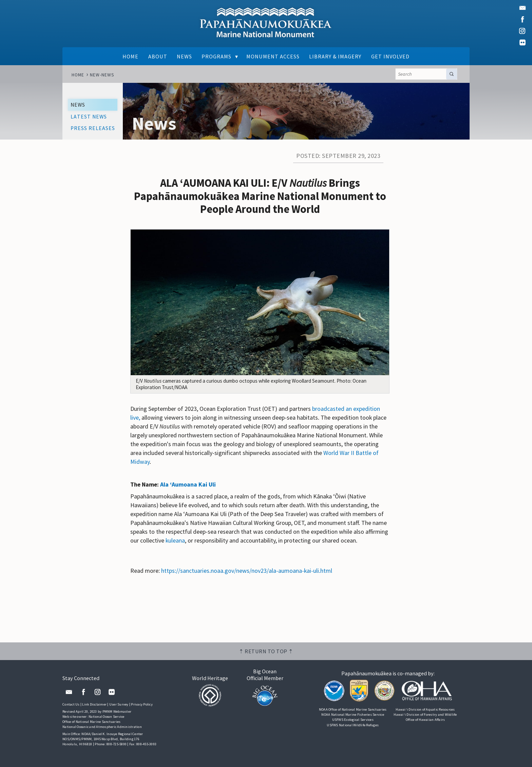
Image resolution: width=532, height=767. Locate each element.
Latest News (89, 117)
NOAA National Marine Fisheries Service (353, 715)
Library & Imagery (335, 56)
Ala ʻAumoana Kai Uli (188, 484)
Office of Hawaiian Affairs (425, 720)
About (158, 56)
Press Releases (93, 128)
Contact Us (71, 704)
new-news (102, 75)
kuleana (175, 540)
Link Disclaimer (94, 704)
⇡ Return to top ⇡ (266, 651)
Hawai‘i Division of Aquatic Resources (425, 709)
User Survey (119, 704)
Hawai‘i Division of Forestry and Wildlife (425, 715)
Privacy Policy (142, 704)
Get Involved (390, 56)
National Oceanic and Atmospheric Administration (102, 727)
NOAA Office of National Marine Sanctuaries (353, 709)
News (184, 56)
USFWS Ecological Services (353, 720)
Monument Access (273, 56)
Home (130, 56)
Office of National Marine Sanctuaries (91, 722)
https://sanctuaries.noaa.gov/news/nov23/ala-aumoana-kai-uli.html (247, 571)
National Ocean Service (107, 717)
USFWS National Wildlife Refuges (353, 725)
